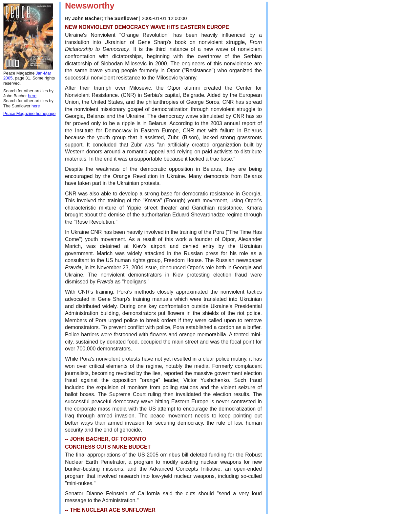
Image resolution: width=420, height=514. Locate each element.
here (32, 96)
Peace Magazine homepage (29, 113)
